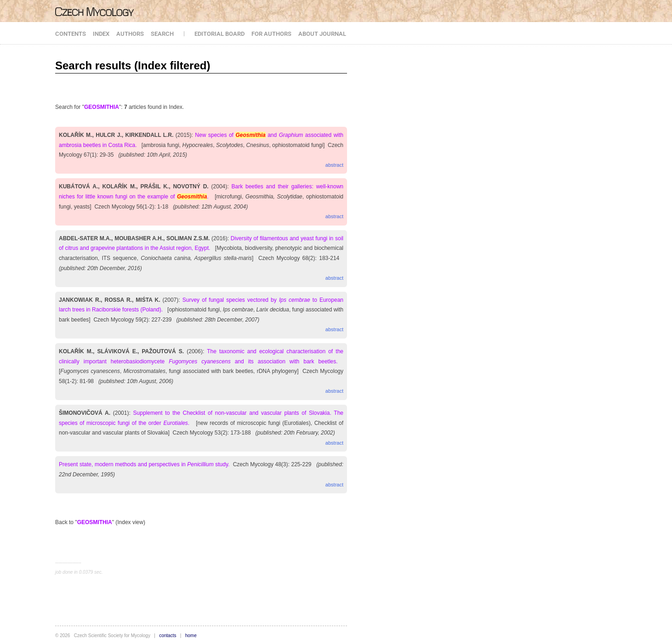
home (191, 636)
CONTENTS (71, 34)
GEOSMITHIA (102, 107)
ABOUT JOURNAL (322, 34)
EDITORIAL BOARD (219, 34)
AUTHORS (130, 34)
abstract (334, 165)
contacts (168, 636)
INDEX (101, 34)
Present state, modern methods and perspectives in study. (144, 464)
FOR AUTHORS (271, 34)
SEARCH (162, 34)
